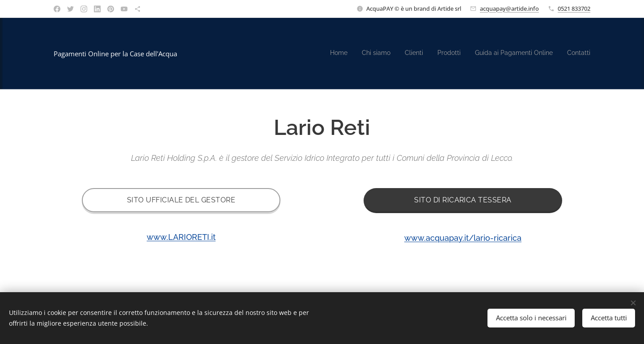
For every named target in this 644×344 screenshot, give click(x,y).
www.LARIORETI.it (181, 237)
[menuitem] (521, 54)
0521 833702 (574, 8)
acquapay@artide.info (509, 8)
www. (463, 238)
